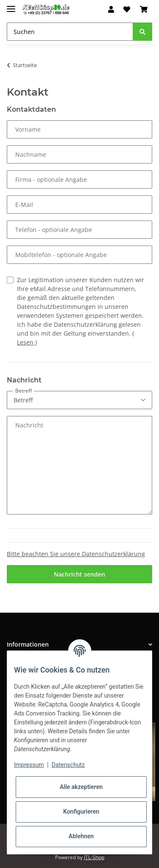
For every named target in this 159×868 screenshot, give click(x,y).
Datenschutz (68, 765)
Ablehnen (81, 836)
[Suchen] (70, 32)
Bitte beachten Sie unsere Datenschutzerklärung (76, 554)
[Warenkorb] (144, 9)
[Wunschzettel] (127, 9)
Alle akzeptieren (81, 787)
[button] (111, 9)
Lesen (26, 342)
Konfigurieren (81, 811)
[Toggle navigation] (11, 5)
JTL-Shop (94, 857)
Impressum (29, 765)
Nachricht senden (79, 574)
